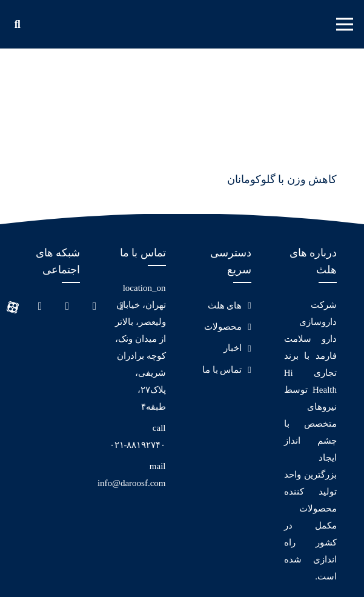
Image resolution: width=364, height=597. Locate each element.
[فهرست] (345, 24)
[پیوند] (175, 24)
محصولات (223, 327)
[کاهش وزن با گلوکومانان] (268, 84)
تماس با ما (222, 370)
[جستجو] (18, 24)
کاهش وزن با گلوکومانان (282, 179)
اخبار (233, 348)
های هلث (225, 305)
